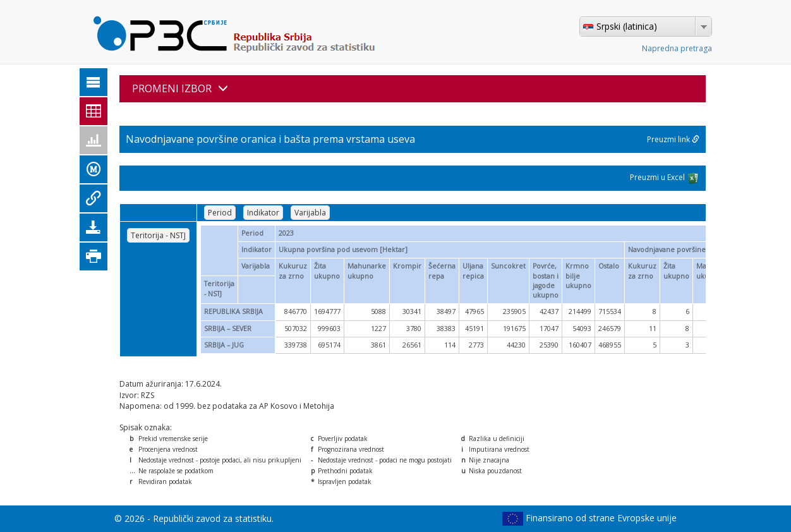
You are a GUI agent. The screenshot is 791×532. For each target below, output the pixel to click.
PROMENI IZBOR (180, 88)
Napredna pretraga (677, 48)
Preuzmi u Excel (665, 178)
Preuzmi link (673, 139)
